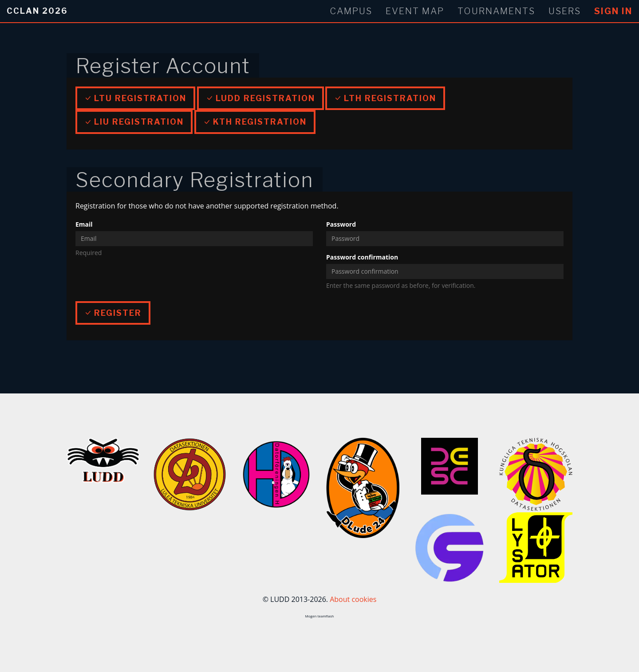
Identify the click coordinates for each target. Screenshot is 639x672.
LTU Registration (135, 98)
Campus (351, 11)
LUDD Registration (260, 98)
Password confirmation (362, 257)
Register (113, 313)
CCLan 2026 (37, 11)
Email (84, 224)
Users (565, 11)
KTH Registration (255, 122)
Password (341, 224)
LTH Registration (385, 98)
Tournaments (496, 11)
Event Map (415, 11)
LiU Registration (134, 122)
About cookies (353, 599)
